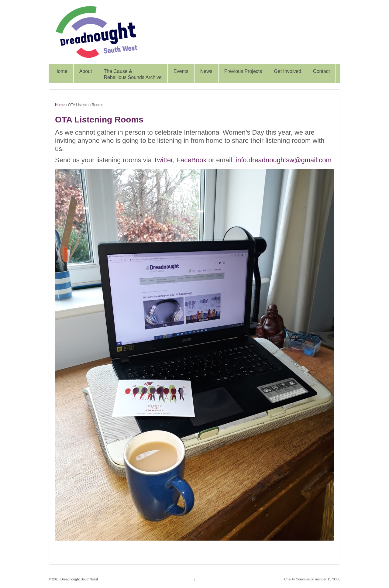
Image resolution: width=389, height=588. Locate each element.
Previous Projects (243, 71)
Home (61, 71)
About (86, 71)
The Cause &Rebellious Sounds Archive (133, 74)
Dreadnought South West (79, 579)
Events (181, 71)
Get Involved (287, 71)
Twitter (163, 160)
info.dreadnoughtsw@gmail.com (284, 160)
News (206, 71)
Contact (321, 71)
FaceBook (191, 160)
